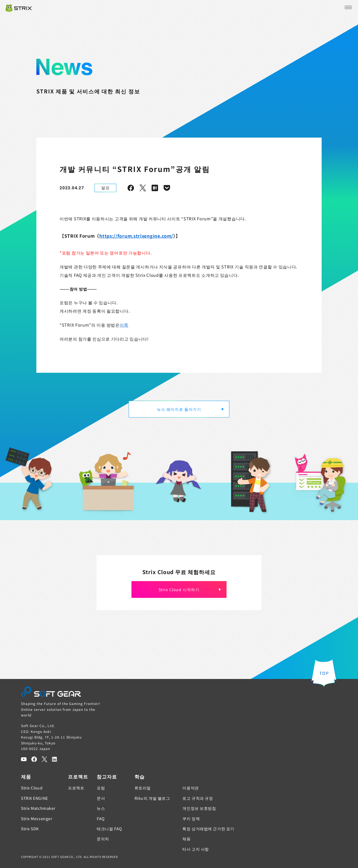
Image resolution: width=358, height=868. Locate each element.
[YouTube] (24, 759)
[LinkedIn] (55, 759)
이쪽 (124, 325)
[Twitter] (44, 759)
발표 (106, 188)
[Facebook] (34, 759)
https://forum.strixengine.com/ (136, 236)
